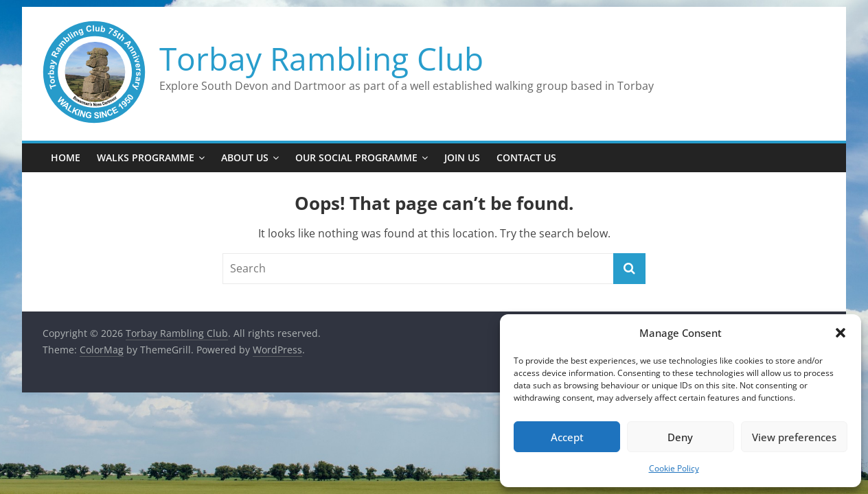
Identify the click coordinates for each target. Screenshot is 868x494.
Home (66, 157)
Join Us (462, 157)
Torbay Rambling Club (321, 58)
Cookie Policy (674, 468)
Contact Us (526, 157)
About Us (245, 157)
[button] (841, 333)
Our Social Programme (356, 157)
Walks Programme (146, 157)
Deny (680, 437)
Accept (567, 437)
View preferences (794, 437)
